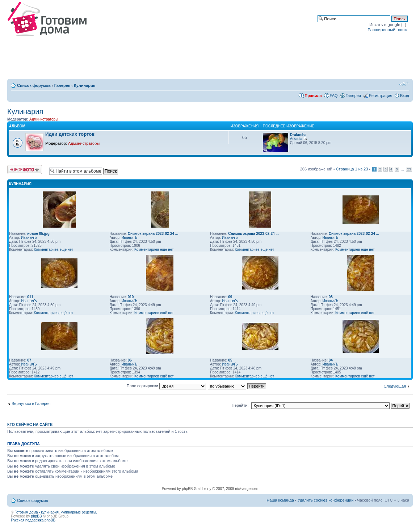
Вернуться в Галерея (31, 403)
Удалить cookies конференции (326, 500)
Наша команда (280, 500)
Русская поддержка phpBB (33, 520)
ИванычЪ (29, 238)
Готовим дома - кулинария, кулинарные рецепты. (56, 512)
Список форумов (34, 85)
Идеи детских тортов (70, 134)
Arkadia (296, 139)
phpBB (37, 516)
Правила (313, 96)
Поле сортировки (166, 386)
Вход (405, 96)
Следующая (395, 386)
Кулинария (85, 85)
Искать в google (388, 24)
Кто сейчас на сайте (30, 424)
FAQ (334, 96)
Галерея (62, 85)
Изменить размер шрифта (404, 84)
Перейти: (240, 405)
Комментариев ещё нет (54, 250)
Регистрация (381, 96)
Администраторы (44, 119)
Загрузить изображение (25, 170)
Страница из (352, 169)
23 (409, 169)
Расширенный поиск (387, 29)
